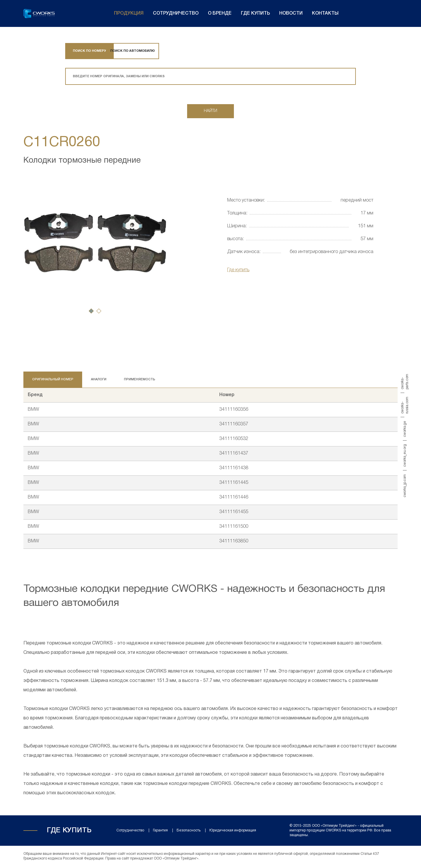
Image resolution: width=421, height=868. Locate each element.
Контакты (325, 13)
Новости (291, 13)
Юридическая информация (233, 832)
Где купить (255, 13)
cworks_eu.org (405, 455)
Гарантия (160, 832)
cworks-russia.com (405, 405)
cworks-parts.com (405, 382)
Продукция (129, 13)
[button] (91, 312)
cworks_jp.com (405, 485)
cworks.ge (405, 429)
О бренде (220, 13)
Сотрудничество (176, 13)
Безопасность (189, 832)
